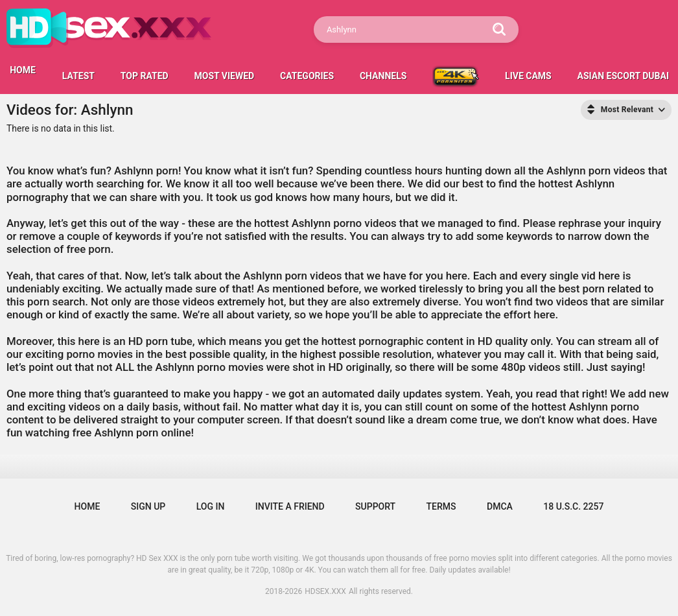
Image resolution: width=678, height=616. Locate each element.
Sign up (148, 506)
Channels (383, 76)
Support (375, 506)
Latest (78, 76)
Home (88, 506)
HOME (23, 70)
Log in (211, 506)
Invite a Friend (290, 506)
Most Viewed (225, 76)
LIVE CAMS (528, 76)
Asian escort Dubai (623, 76)
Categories (307, 76)
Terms (441, 506)
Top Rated (145, 76)
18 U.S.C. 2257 (573, 506)
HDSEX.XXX (325, 591)
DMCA (500, 506)
